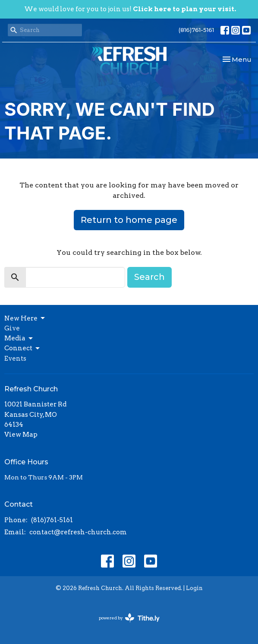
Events (15, 358)
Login (194, 588)
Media (19, 339)
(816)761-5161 (196, 30)
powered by (129, 618)
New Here (25, 318)
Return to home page (129, 220)
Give (12, 328)
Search (149, 277)
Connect (23, 349)
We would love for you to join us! (130, 9)
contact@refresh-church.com (78, 532)
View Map (21, 435)
